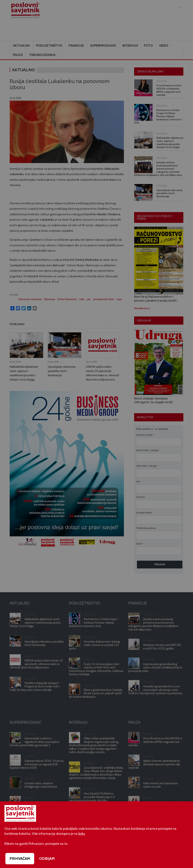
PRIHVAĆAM (20, 859)
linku (82, 834)
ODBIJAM (47, 859)
